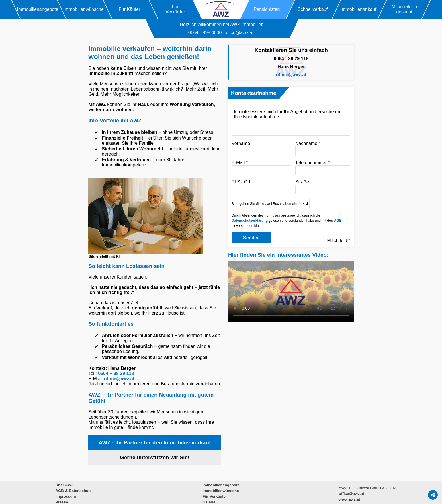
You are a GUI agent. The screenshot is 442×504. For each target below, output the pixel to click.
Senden (251, 238)
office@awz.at (239, 33)
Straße (323, 187)
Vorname (261, 148)
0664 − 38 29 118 (116, 373)
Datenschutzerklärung (250, 221)
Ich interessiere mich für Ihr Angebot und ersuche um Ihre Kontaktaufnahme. (291, 121)
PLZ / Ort (261, 187)
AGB (338, 221)
